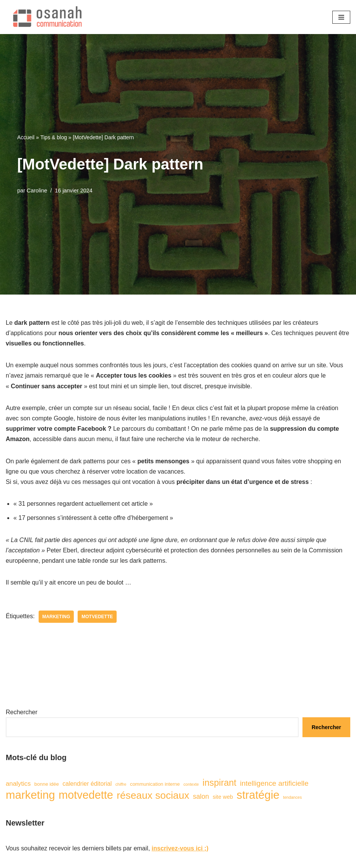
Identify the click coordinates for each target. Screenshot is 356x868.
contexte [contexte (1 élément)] (191, 784)
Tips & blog (54, 137)
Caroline (37, 191)
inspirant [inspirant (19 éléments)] (219, 783)
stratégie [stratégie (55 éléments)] (258, 795)
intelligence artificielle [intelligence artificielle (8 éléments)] (274, 783)
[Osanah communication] (46, 17)
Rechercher (22, 712)
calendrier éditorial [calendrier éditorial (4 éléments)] (87, 784)
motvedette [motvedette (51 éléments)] (86, 795)
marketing (56, 617)
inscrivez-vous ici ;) (180, 848)
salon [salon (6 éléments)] (201, 796)
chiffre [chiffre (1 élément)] (121, 784)
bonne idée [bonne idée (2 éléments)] (47, 784)
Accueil (26, 137)
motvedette (97, 617)
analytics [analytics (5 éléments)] (18, 784)
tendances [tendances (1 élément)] (292, 797)
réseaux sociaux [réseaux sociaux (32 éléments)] (153, 796)
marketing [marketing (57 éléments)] (30, 795)
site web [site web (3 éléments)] (223, 797)
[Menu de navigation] (341, 17)
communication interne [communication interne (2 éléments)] (155, 784)
